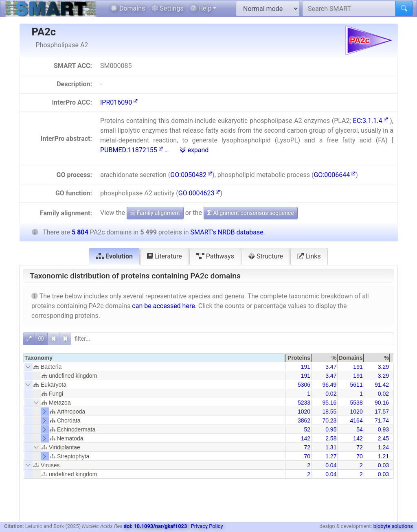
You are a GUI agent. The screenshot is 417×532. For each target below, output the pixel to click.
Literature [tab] (165, 256)
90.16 (382, 403)
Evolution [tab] (114, 256)
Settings (167, 8)
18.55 (329, 412)
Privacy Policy (207, 526)
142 (306, 438)
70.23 (329, 420)
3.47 (331, 367)
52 (307, 429)
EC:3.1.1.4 (371, 121)
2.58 (331, 438)
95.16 (329, 403)
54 (360, 429)
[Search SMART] (349, 9)
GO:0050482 (191, 175)
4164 (357, 420)
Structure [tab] (266, 256)
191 (306, 367)
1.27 (331, 456)
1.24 (383, 447)
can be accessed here (163, 306)
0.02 (331, 394)
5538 (357, 403)
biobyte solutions (393, 526)
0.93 (383, 429)
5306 (304, 385)
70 (307, 456)
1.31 (331, 447)
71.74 (382, 420)
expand (194, 150)
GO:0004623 (199, 193)
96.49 (329, 385)
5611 (357, 385)
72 (307, 447)
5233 (304, 403)
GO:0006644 (335, 175)
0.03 (383, 465)
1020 (304, 412)
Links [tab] (309, 256)
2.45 (383, 438)
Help (201, 8)
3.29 (383, 367)
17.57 (382, 412)
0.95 (331, 429)
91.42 (382, 385)
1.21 (383, 456)
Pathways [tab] (215, 256)
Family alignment (155, 213)
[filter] (233, 339)
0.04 (331, 465)
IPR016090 (119, 102)
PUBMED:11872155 (132, 150)
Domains (128, 8)
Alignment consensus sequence (251, 213)
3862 (304, 420)
